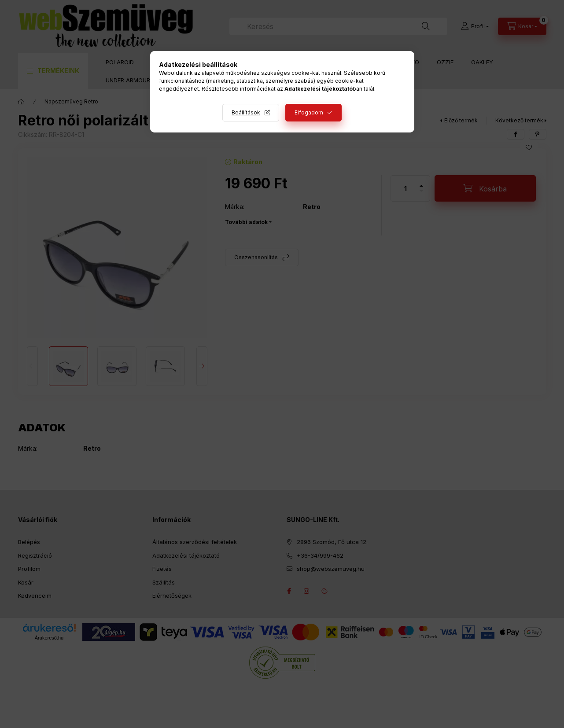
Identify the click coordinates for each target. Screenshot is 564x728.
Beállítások (246, 112)
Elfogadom (309, 112)
